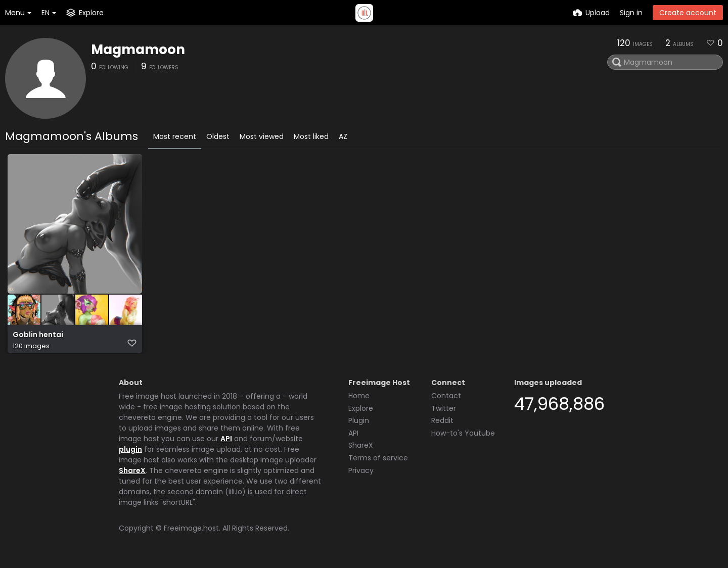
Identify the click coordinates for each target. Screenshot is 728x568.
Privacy (361, 475)
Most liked (311, 136)
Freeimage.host (191, 532)
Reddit (442, 424)
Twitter (444, 412)
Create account (688, 13)
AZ (343, 136)
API (226, 443)
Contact (446, 400)
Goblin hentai (38, 340)
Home (359, 400)
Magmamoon (138, 50)
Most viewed (262, 136)
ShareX (132, 475)
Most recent (175, 136)
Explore (361, 412)
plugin (130, 453)
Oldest (218, 136)
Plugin (359, 424)
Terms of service (378, 462)
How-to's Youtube (463, 437)
